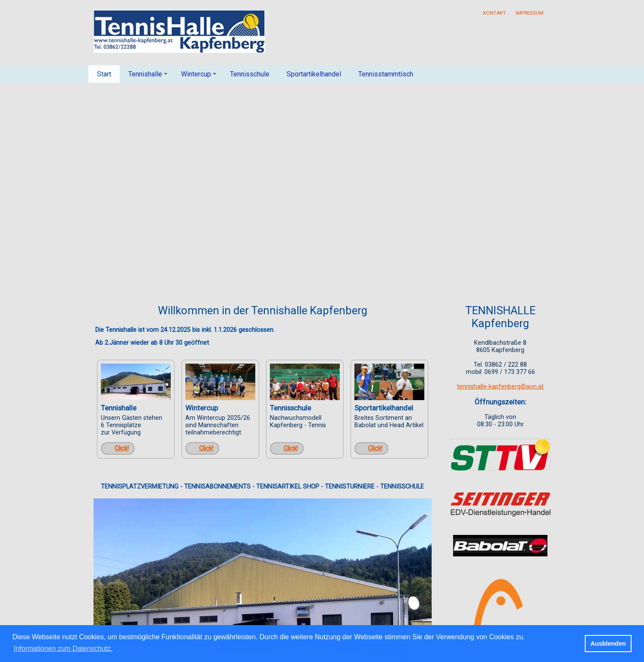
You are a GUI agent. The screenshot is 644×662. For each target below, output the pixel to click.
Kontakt (494, 13)
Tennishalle (149, 76)
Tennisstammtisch (386, 74)
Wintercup (200, 76)
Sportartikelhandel (314, 74)
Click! (122, 448)
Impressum (530, 13)
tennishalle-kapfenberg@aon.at (500, 387)
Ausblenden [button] (608, 644)
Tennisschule (250, 74)
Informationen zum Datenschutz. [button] (63, 648)
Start (104, 74)
